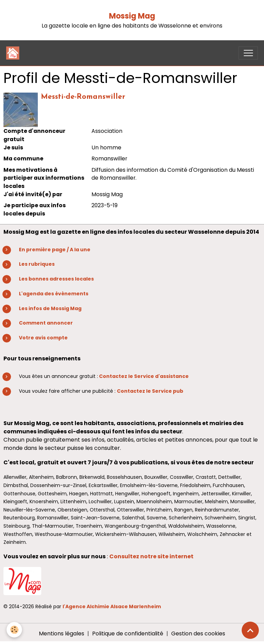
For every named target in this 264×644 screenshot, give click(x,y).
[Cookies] (15, 630)
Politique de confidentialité (128, 634)
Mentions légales (62, 634)
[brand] (14, 53)
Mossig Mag (132, 16)
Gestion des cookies (198, 634)
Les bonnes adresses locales (56, 279)
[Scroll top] (250, 630)
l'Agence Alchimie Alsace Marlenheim (112, 606)
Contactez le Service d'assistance (144, 376)
